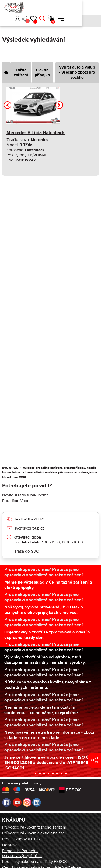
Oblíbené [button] (68, 10)
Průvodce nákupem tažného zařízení (34, 827)
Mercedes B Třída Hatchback (36, 133)
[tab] (6, 72)
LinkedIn (37, 802)
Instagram (27, 802)
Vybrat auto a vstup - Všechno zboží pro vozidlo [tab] (77, 72)
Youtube (17, 802)
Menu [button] (94, 8)
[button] (42, 8)
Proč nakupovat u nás (21, 839)
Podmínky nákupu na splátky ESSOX (34, 862)
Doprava (10, 845)
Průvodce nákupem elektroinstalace (33, 833)
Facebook (6, 802)
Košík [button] (86, 10)
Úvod (4, 21)
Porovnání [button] (60, 10)
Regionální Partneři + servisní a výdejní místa (22, 853)
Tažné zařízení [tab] (21, 73)
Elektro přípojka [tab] (42, 73)
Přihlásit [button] (50, 8)
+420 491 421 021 (29, 519)
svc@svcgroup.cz (29, 528)
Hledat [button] (75, 8)
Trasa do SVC (27, 551)
